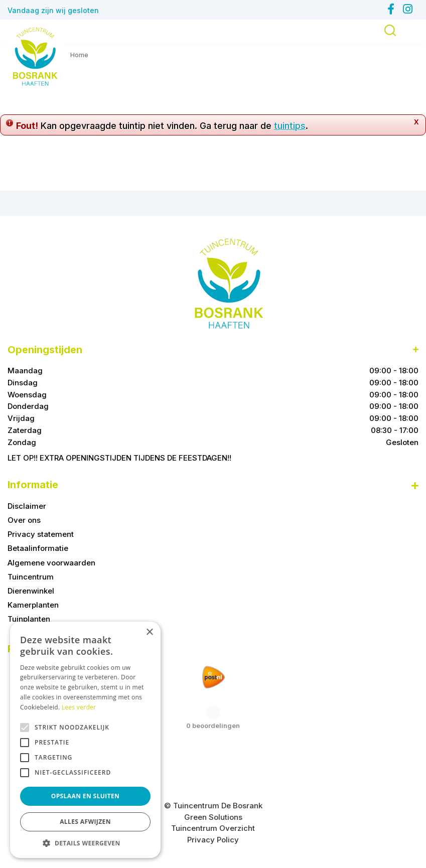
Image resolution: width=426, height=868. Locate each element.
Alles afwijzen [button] (85, 822)
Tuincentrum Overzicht (213, 828)
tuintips (290, 126)
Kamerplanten (33, 605)
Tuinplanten (29, 619)
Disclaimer (27, 506)
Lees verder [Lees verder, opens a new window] (79, 707)
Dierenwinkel (31, 591)
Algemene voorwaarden (51, 563)
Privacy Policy (213, 840)
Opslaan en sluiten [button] (86, 796)
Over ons (24, 520)
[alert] (85, 740)
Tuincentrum (31, 577)
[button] (85, 843)
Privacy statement (41, 534)
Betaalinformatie (38, 548)
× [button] (149, 632)
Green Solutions (213, 817)
